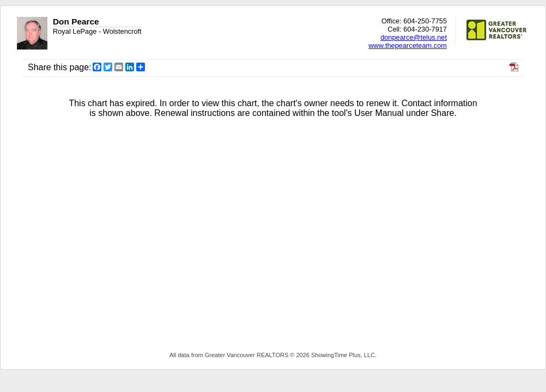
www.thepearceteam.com (408, 45)
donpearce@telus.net (414, 37)
